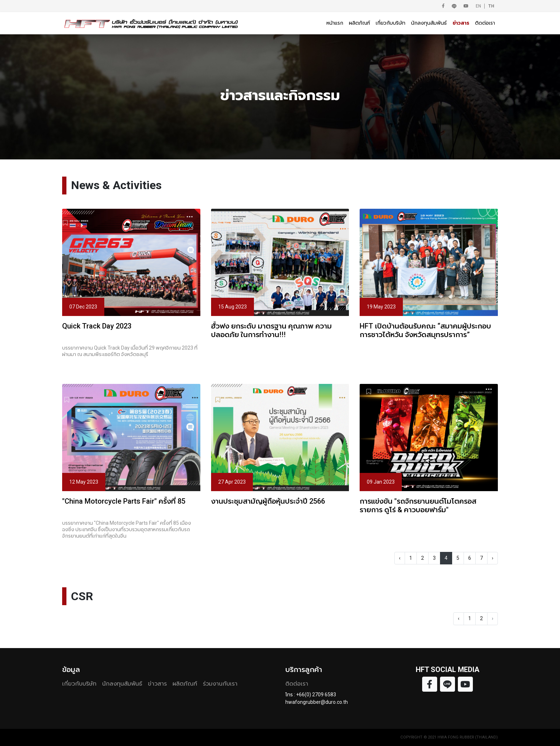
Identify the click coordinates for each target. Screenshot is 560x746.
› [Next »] (492, 558)
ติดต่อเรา (485, 23)
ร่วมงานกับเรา (220, 684)
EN (478, 6)
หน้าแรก (335, 23)
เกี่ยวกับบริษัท (391, 23)
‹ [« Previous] (400, 558)
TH (491, 6)
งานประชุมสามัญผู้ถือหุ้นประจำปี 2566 (268, 501)
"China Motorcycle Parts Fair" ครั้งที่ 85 (124, 501)
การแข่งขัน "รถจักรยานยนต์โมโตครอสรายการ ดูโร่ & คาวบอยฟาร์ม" (418, 505)
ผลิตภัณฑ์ (359, 23)
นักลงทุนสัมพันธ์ (429, 23)
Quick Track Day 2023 (97, 326)
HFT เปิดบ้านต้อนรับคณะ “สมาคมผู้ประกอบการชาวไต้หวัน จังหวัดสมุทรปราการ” (425, 330)
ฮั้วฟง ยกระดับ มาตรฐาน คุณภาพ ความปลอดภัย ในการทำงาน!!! (271, 330)
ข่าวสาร (461, 23)
